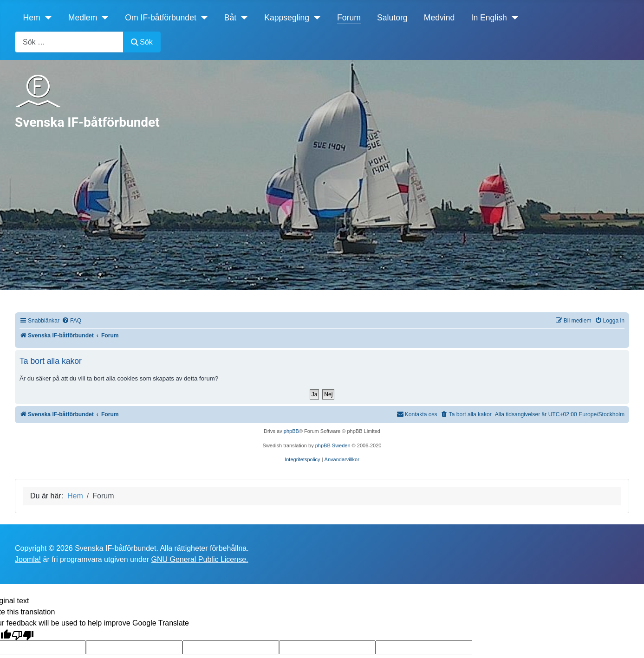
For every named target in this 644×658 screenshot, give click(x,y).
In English (489, 18)
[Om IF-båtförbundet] (202, 18)
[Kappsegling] (315, 18)
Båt (230, 18)
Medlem (83, 18)
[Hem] (46, 18)
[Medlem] (103, 18)
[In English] (513, 18)
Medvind (439, 18)
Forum (349, 18)
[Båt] (242, 18)
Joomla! (28, 559)
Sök (142, 42)
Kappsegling (287, 18)
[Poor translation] (23, 635)
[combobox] (69, 42)
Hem (32, 18)
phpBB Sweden (333, 445)
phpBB (291, 431)
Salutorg (392, 18)
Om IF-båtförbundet (161, 18)
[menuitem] (72, 321)
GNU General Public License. (199, 559)
